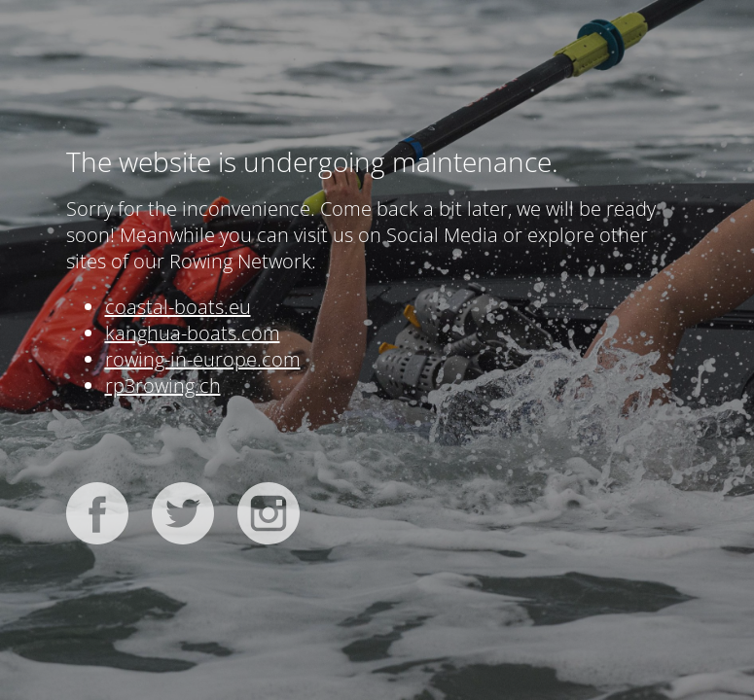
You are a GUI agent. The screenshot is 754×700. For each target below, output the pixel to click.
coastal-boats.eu (178, 307)
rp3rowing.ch (163, 385)
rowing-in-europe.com (203, 359)
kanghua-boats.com (193, 333)
